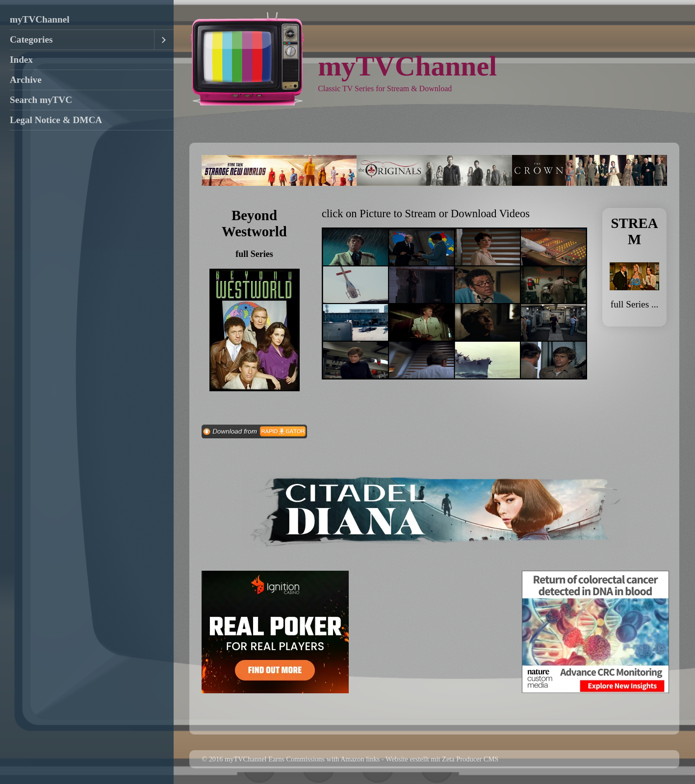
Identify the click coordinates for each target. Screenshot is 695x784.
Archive (26, 80)
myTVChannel (40, 19)
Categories (31, 39)
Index (21, 60)
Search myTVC (41, 100)
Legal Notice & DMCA (56, 120)
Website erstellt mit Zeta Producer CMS (442, 759)
